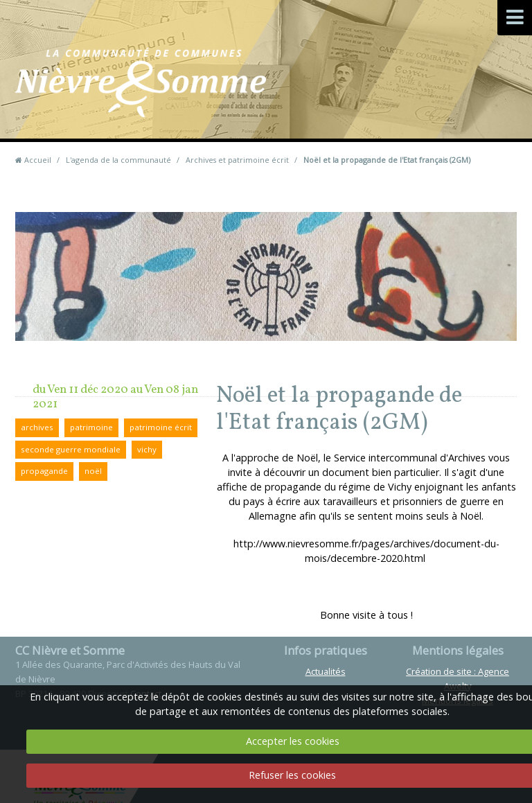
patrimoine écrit (161, 427)
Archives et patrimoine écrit (237, 160)
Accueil (38, 160)
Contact (330, 104)
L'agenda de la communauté (118, 160)
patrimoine (91, 427)
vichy (147, 449)
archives (37, 427)
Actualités (326, 671)
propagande (44, 471)
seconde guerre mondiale (71, 449)
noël (93, 471)
